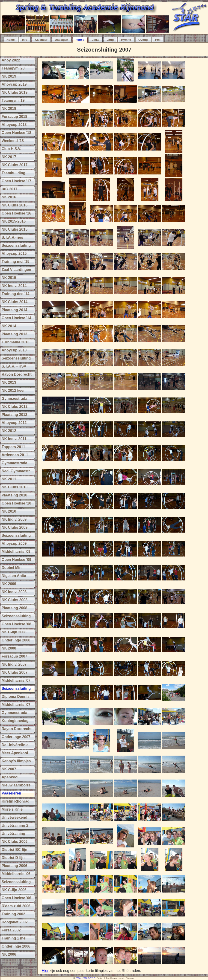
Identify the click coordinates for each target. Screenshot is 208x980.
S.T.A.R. (92, 978)
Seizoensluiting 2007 (104, 50)
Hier (45, 971)
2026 (85, 978)
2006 (78, 978)
